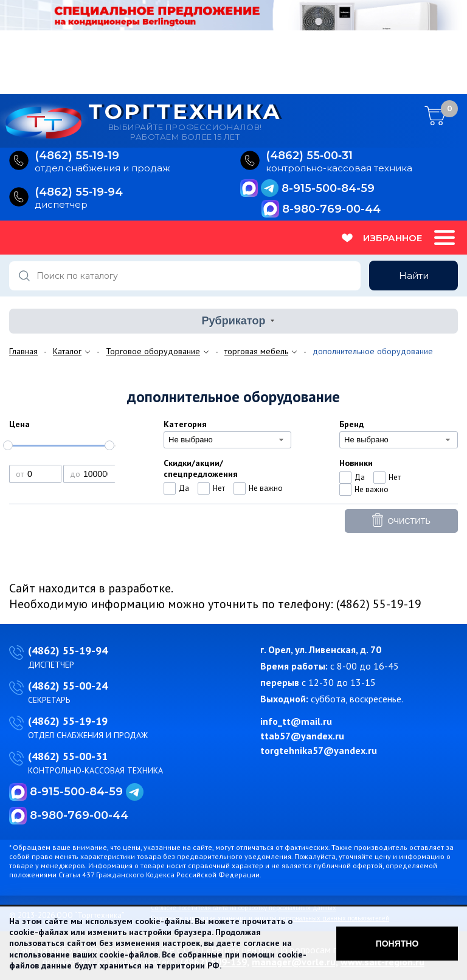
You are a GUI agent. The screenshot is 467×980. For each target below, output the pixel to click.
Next (458, 49)
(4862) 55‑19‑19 (77, 156)
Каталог (67, 351)
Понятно (397, 944)
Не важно (266, 488)
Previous (9, 49)
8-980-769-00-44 (331, 209)
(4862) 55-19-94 (68, 650)
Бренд (351, 424)
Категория (185, 424)
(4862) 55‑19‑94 (79, 192)
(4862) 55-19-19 (68, 721)
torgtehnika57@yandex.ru (319, 750)
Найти (414, 276)
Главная (23, 351)
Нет (219, 488)
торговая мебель (256, 351)
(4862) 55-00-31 (68, 756)
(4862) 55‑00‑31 (309, 156)
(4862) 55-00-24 (68, 686)
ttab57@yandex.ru (302, 736)
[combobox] (227, 440)
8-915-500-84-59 (328, 188)
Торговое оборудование (153, 351)
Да (184, 488)
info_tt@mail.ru (296, 721)
